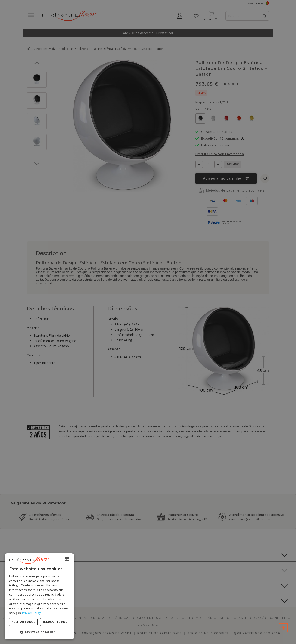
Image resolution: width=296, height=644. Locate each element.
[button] (39, 632)
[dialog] (39, 596)
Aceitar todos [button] (23, 622)
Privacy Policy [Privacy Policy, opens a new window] (31, 613)
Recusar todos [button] (55, 622)
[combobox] (67, 559)
